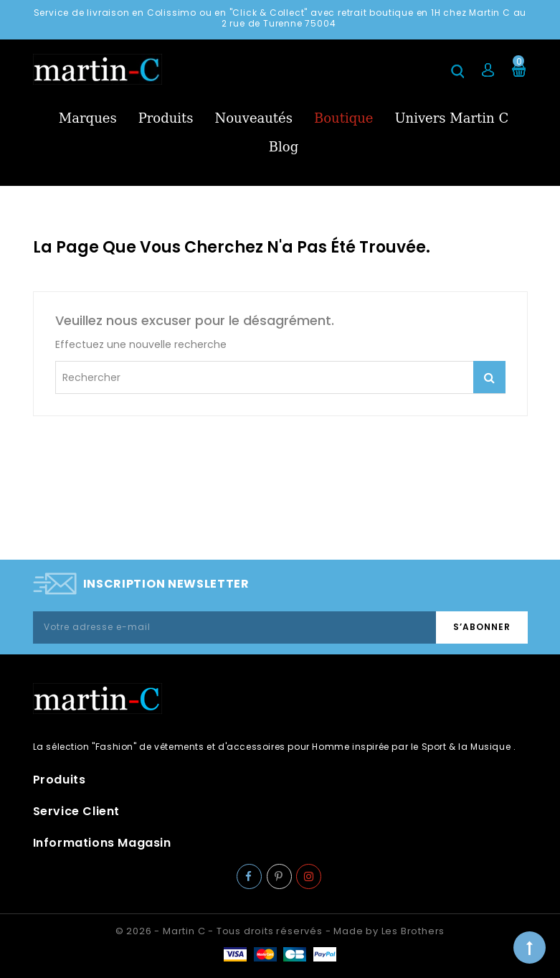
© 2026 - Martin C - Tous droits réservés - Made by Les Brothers (280, 931)
